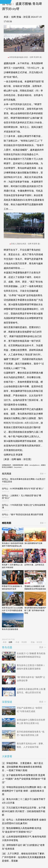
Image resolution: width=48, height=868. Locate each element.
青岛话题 (7, 647)
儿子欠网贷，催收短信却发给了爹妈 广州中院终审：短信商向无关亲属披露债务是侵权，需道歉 (24, 857)
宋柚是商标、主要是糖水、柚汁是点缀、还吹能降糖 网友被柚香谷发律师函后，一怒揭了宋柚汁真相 (23, 767)
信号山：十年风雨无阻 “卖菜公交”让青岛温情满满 (24, 506)
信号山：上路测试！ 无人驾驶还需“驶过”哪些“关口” (22, 497)
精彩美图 (7, 523)
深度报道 (7, 702)
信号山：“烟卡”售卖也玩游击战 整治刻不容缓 (23, 514)
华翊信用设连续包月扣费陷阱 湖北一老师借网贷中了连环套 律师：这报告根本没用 (24, 791)
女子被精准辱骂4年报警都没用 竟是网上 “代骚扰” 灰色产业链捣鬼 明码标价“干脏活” (24, 779)
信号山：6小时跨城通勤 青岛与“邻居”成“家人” (23, 489)
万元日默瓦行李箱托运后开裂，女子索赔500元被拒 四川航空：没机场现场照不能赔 (24, 811)
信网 (13, 17)
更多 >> (43, 474)
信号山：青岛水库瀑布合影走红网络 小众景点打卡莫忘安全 (24, 480)
